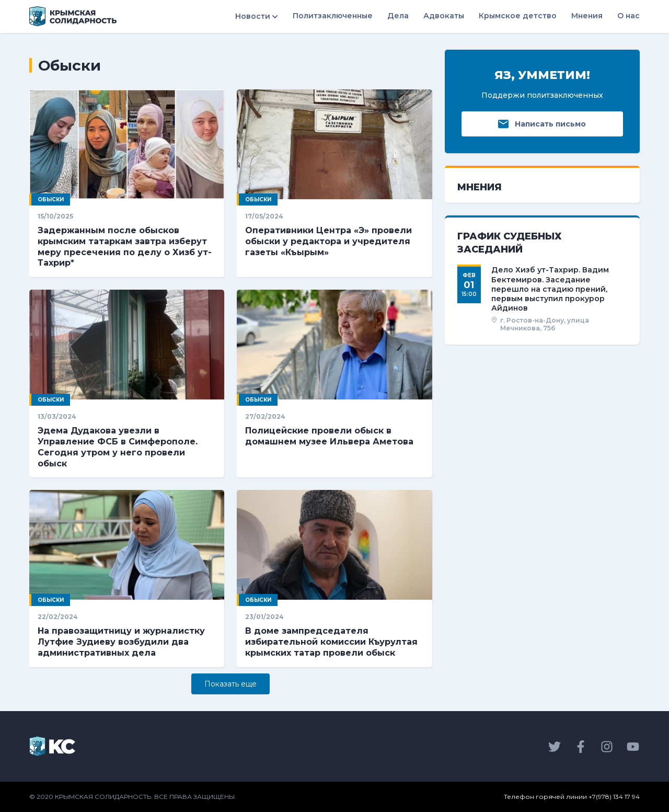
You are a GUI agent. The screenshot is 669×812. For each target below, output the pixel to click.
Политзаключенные (333, 16)
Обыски (51, 199)
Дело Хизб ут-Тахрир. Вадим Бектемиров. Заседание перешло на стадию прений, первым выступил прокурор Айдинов (550, 289)
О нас (628, 16)
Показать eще (230, 684)
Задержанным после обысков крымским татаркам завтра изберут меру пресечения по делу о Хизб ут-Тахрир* (125, 247)
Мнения (587, 16)
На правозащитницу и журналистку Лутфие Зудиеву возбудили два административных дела (121, 642)
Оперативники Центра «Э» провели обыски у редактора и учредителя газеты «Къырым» (328, 241)
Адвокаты (444, 16)
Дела (398, 16)
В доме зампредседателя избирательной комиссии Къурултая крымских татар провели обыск (331, 642)
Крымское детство (518, 16)
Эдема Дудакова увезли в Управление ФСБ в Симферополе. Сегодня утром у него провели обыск (118, 447)
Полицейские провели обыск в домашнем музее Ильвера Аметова (329, 436)
